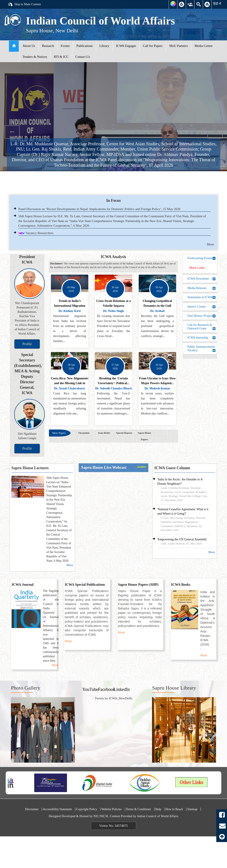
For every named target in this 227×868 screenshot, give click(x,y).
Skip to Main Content (24, 5)
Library (104, 46)
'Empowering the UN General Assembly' (182, 539)
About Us (29, 46)
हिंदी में (217, 4)
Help (158, 809)
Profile (27, 344)
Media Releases (202, 288)
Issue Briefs (104, 433)
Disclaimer (32, 809)
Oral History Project (202, 316)
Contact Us (83, 57)
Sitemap (192, 809)
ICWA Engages (126, 46)
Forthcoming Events (202, 258)
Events (65, 46)
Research (48, 46)
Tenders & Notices (35, 57)
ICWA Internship (202, 338)
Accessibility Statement (57, 809)
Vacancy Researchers (39, 233)
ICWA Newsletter (202, 279)
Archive (141, 467)
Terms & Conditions (139, 809)
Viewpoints (84, 433)
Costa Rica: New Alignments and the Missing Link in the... (70, 383)
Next (215, 132)
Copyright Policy (87, 809)
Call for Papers (153, 46)
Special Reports (124, 433)
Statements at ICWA (202, 297)
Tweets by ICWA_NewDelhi (113, 698)
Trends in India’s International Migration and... (70, 306)
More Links (197, 268)
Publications (85, 46)
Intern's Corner (202, 307)
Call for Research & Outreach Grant (202, 327)
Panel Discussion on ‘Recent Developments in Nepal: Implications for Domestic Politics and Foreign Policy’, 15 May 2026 (99, 209)
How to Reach (174, 809)
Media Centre (204, 46)
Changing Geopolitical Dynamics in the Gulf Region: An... (157, 306)
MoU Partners (179, 46)
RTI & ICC (61, 57)
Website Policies (112, 809)
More (211, 244)
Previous (12, 132)
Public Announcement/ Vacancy (202, 348)
